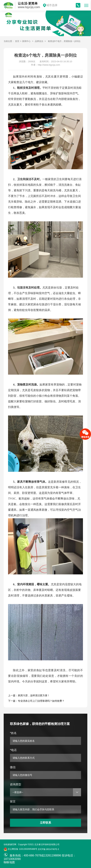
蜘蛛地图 (9, 862)
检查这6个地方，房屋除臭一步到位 (64, 41)
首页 (17, 41)
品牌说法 (39, 41)
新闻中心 (26, 41)
